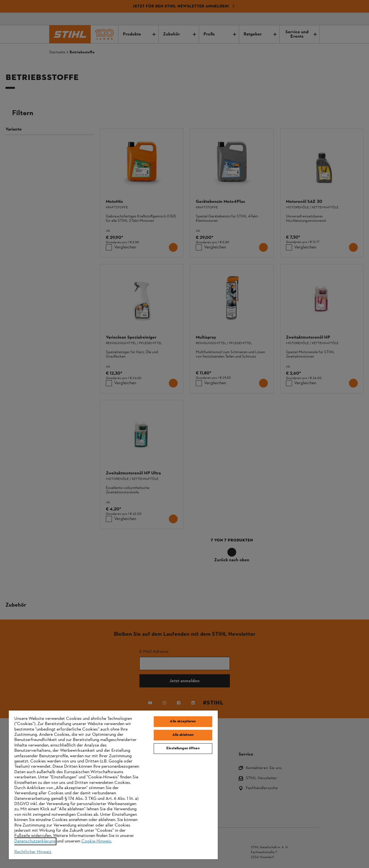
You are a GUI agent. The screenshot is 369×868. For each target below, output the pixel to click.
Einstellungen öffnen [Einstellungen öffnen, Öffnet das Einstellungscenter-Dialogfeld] (183, 748)
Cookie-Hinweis (96, 841)
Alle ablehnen (183, 735)
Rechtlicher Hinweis (33, 852)
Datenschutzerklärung (35, 841)
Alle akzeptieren (183, 722)
